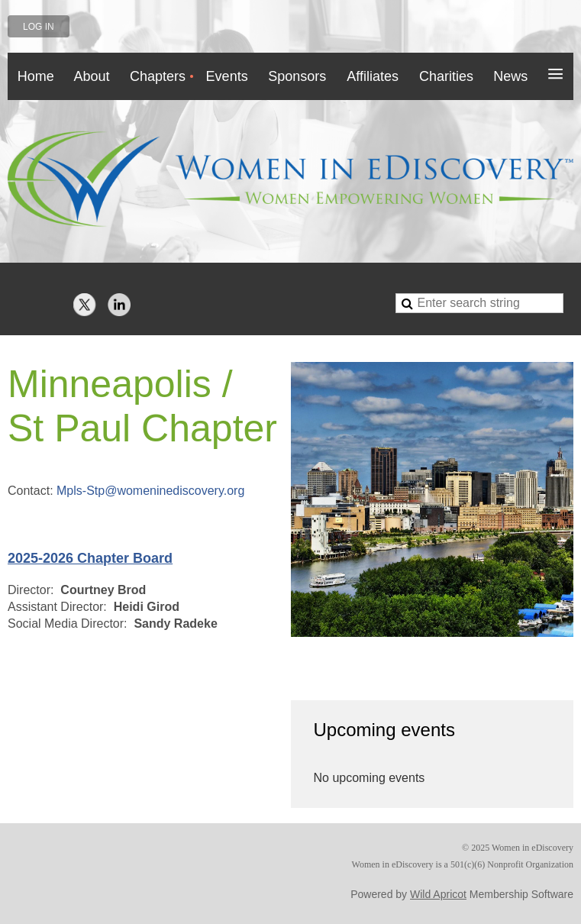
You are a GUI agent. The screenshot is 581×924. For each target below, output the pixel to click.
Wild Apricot (438, 894)
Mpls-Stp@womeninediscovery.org (150, 491)
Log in (39, 27)
